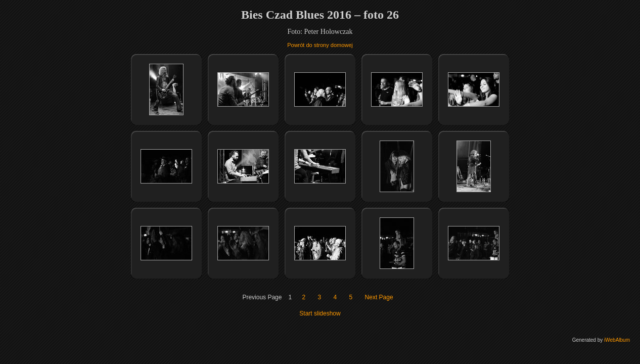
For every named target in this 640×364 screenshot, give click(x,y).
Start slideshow (320, 313)
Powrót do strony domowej (320, 45)
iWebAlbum (617, 340)
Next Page (379, 297)
